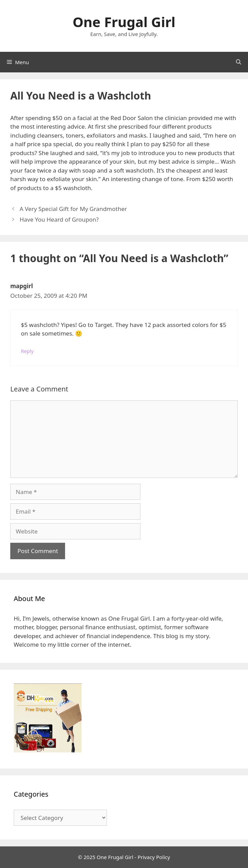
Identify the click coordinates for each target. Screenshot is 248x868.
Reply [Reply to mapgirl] (27, 351)
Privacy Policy (154, 857)
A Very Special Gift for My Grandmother (73, 209)
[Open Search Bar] (239, 62)
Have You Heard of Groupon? (59, 219)
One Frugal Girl (124, 22)
